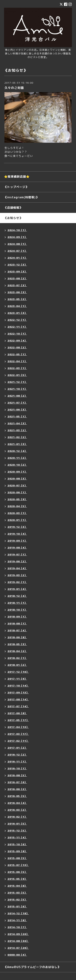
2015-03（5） (17, 893)
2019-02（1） (17, 582)
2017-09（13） (18, 692)
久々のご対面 (14, 88)
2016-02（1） (17, 817)
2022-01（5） (17, 375)
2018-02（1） (17, 658)
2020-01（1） (17, 520)
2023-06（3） (17, 292)
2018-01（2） (17, 665)
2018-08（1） (17, 623)
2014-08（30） (18, 941)
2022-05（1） (17, 354)
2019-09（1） (17, 541)
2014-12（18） (18, 913)
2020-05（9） (17, 499)
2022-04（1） (17, 361)
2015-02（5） (17, 900)
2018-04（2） (17, 651)
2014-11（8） (17, 920)
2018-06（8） (17, 637)
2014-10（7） (17, 927)
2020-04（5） (17, 506)
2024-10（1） (17, 230)
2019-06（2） (17, 561)
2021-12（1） (17, 382)
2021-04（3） (17, 423)
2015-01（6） (17, 906)
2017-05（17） (18, 720)
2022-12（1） (17, 320)
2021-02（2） (17, 437)
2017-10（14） (18, 686)
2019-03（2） (17, 575)
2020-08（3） (17, 479)
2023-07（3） (17, 285)
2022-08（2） (17, 347)
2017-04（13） (18, 727)
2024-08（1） (17, 244)
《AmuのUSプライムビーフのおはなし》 (32, 967)
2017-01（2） (17, 748)
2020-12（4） (17, 451)
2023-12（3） (17, 265)
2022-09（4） (17, 341)
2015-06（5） (17, 872)
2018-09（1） (17, 617)
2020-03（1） (17, 513)
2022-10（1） (17, 334)
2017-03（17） (18, 734)
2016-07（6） (17, 782)
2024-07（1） (17, 251)
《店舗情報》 (13, 208)
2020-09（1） (17, 472)
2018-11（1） (17, 603)
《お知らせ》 (13, 218)
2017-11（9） (17, 679)
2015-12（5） (17, 831)
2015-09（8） (17, 851)
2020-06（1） (17, 492)
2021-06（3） (17, 410)
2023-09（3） (17, 271)
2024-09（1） (17, 237)
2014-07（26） (18, 948)
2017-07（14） (18, 706)
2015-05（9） (17, 879)
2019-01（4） (17, 589)
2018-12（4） (17, 596)
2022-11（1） (17, 327)
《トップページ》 (16, 187)
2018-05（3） (17, 644)
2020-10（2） (17, 465)
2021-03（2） (17, 430)
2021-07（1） (17, 403)
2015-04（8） (17, 886)
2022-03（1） (17, 368)
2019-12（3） (17, 527)
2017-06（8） (17, 713)
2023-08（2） (17, 278)
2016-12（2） (17, 755)
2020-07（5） (17, 485)
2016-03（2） (17, 810)
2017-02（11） (18, 741)
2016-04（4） (17, 803)
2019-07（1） (17, 554)
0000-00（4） (17, 955)
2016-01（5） (17, 824)
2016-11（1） (17, 761)
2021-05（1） (17, 416)
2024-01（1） (17, 258)
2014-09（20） (18, 934)
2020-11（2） (17, 458)
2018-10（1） (17, 610)
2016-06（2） (17, 789)
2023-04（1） (17, 306)
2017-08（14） (18, 699)
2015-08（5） (17, 858)
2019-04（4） (17, 568)
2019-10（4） (17, 534)
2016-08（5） (17, 775)
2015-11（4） (17, 837)
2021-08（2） (17, 396)
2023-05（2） (17, 299)
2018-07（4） (17, 630)
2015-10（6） (17, 844)
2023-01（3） (17, 313)
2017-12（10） (18, 672)
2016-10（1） (17, 768)
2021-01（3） (17, 444)
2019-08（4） (17, 548)
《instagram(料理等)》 (21, 197)
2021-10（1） (17, 389)
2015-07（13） (18, 865)
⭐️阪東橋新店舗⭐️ (17, 176)
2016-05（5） (17, 796)
